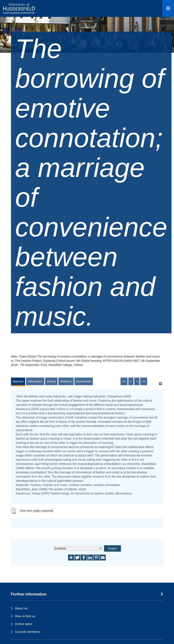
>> (144, 381)
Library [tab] (51, 381)
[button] (13, 511)
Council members (27, 632)
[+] (161, 383)
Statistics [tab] (66, 381)
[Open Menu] (168, 8)
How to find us (25, 616)
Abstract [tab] (18, 381)
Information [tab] (35, 381)
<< (124, 381)
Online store (24, 624)
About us (21, 608)
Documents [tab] (84, 381)
